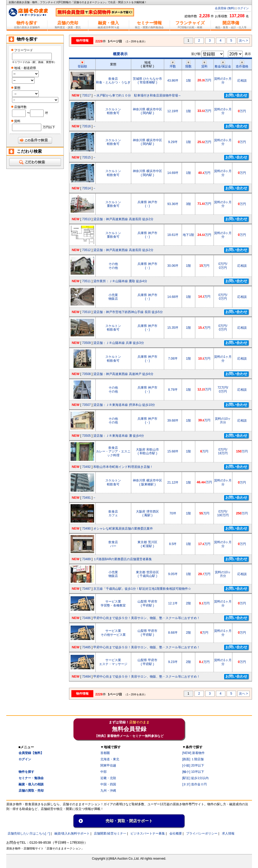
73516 (86, 126)
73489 (86, 559)
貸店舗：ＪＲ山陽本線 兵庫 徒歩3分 (119, 343)
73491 (86, 498)
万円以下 (49, 127)
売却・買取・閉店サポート (129, 821)
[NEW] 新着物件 (193, 753)
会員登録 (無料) (225, 8)
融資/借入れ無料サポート (72, 833)
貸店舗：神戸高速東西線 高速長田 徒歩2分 (123, 219)
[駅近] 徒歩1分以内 (195, 778)
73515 (86, 157)
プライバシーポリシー (202, 833)
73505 (86, 436)
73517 (86, 95)
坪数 (173, 65)
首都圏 (105, 753)
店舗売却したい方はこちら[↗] (29, 833)
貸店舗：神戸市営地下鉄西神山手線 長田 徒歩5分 (128, 312)
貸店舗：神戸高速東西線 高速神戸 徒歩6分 (123, 374)
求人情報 (228, 833)
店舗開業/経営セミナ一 (110, 833)
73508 (86, 374)
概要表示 (120, 54)
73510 (86, 312)
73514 (86, 188)
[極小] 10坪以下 (193, 772)
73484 (86, 677)
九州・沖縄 (108, 791)
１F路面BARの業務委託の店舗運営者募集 (123, 559)
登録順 (82, 65)
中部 (104, 772)
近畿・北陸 (108, 778)
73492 (86, 467)
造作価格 (242, 65)
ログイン (243, 8)
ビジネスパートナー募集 (148, 833)
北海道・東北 (110, 759)
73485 (86, 647)
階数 (188, 65)
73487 (86, 589)
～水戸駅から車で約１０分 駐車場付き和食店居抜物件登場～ (137, 95)
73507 (86, 405)
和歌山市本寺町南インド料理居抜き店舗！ (123, 467)
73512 (86, 250)
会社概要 (176, 833)
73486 (86, 618)
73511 (86, 281)
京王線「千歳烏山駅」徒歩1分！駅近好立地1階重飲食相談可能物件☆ (142, 589)
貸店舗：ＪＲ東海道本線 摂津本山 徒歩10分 (124, 405)
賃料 (204, 65)
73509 (86, 343)
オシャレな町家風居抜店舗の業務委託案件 (123, 529)
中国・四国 (108, 784)
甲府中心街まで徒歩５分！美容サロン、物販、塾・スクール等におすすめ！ (147, 618)
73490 (86, 529)
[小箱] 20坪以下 (193, 765)
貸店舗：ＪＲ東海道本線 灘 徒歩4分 (119, 436)
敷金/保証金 (223, 65)
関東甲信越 (108, 765)
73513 (86, 219)
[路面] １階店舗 (193, 759)
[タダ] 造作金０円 (194, 784)
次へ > (243, 41)
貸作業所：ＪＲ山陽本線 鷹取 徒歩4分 (120, 281)
